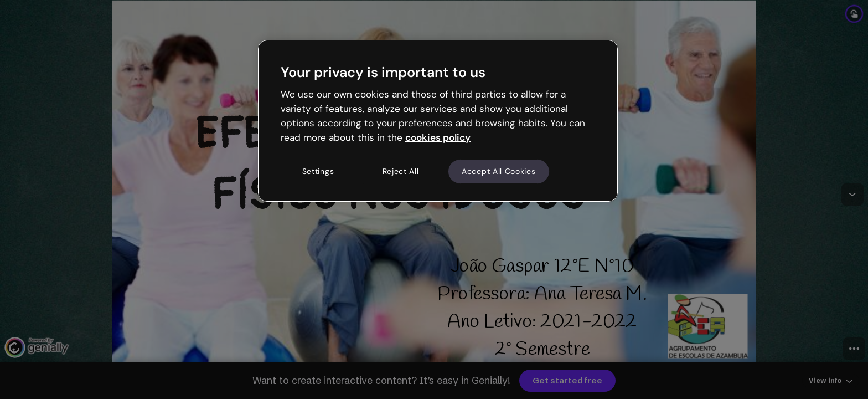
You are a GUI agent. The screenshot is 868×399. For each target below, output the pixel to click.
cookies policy (438, 137)
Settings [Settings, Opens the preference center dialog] (318, 171)
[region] (438, 121)
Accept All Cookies (499, 171)
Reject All (401, 171)
